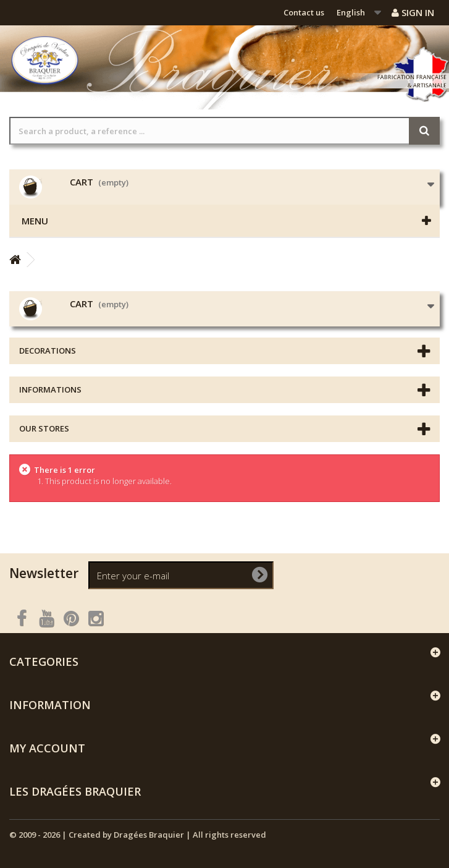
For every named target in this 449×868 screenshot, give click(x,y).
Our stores (44, 428)
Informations (50, 389)
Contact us (304, 12)
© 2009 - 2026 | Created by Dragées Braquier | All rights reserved (138, 835)
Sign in (413, 12)
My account (47, 748)
